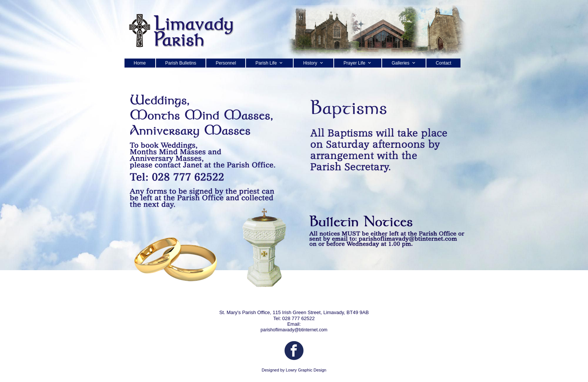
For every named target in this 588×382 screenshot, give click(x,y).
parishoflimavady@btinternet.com (294, 330)
